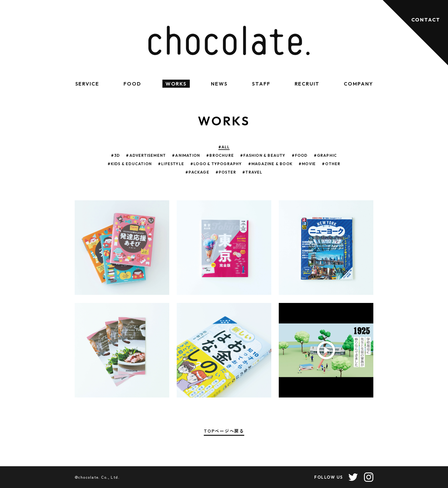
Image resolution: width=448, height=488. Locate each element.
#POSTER (226, 172)
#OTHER (331, 164)
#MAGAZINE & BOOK (270, 164)
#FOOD (300, 155)
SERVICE (87, 84)
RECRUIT (307, 84)
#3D (116, 155)
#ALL (224, 147)
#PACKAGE (197, 172)
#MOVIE (307, 164)
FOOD (132, 84)
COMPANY (358, 84)
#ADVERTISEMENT (146, 155)
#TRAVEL (252, 172)
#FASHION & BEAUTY (263, 155)
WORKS (176, 84)
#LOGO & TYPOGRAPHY (216, 164)
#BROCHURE (220, 155)
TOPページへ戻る (224, 431)
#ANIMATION (186, 155)
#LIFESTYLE (171, 164)
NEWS (219, 84)
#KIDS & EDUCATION (130, 164)
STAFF (261, 84)
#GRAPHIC (326, 155)
